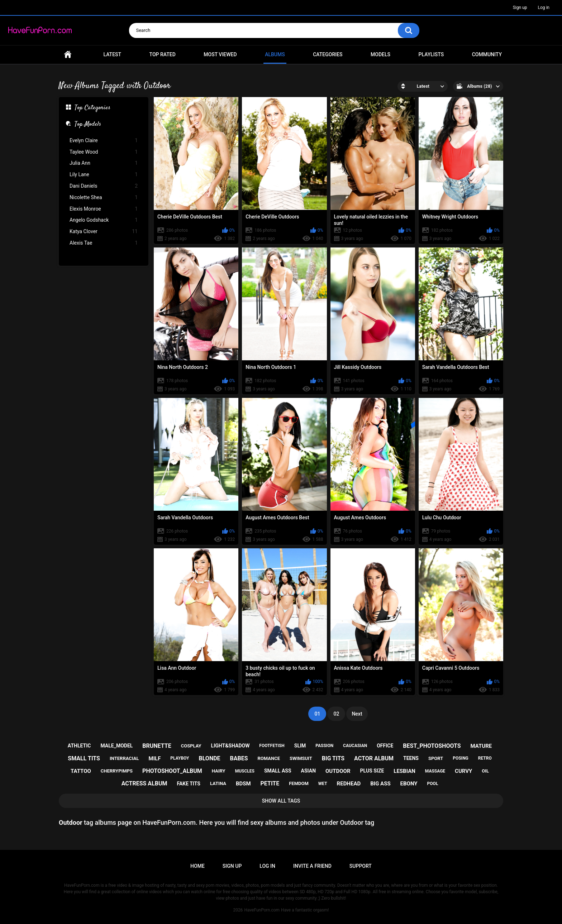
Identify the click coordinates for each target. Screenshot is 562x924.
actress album (144, 783)
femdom (299, 783)
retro (485, 758)
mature (481, 746)
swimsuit (301, 758)
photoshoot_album (172, 771)
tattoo (81, 771)
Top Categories (92, 108)
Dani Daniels (104, 186)
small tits (84, 758)
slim (300, 746)
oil (485, 771)
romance (269, 758)
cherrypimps (117, 771)
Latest (113, 54)
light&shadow (230, 746)
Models (380, 54)
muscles (245, 771)
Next (357, 714)
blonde (209, 758)
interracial (124, 758)
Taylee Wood (104, 152)
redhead (349, 784)
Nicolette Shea (104, 198)
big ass (380, 784)
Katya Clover (104, 232)
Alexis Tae (104, 243)
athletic (79, 746)
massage (435, 771)
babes (239, 758)
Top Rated (163, 54)
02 (336, 714)
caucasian (355, 746)
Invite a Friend (312, 866)
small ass (278, 771)
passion (324, 746)
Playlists (431, 54)
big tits (333, 758)
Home (68, 55)
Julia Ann (104, 163)
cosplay (191, 746)
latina (218, 783)
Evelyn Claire (104, 141)
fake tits (188, 784)
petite (270, 783)
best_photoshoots (432, 746)
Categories (328, 54)
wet (323, 784)
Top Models (88, 125)
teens (411, 758)
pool (433, 784)
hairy (219, 771)
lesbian (404, 771)
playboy (180, 758)
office (385, 746)
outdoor (338, 771)
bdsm (243, 784)
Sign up (520, 8)
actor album (374, 758)
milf (155, 759)
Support (361, 866)
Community (487, 54)
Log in (544, 8)
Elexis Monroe (104, 209)
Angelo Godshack (104, 220)
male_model (116, 746)
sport (436, 758)
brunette (157, 746)
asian (309, 771)
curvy (463, 771)
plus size (372, 771)
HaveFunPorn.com (262, 910)
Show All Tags (281, 801)
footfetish (272, 746)
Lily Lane (104, 175)
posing (461, 758)
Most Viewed (220, 54)
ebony (409, 784)
